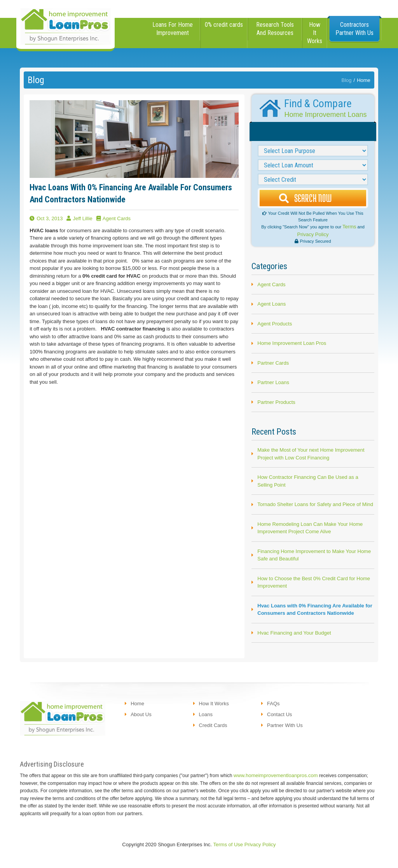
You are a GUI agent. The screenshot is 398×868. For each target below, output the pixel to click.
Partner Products (276, 402)
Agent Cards (271, 284)
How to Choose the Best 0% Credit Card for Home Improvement (314, 582)
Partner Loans (273, 382)
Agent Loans (271, 304)
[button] (173, 33)
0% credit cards (224, 25)
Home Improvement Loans (325, 115)
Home (364, 80)
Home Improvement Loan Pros (292, 343)
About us (141, 714)
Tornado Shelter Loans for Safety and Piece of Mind (315, 504)
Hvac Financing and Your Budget (294, 633)
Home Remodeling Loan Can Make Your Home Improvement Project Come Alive (310, 528)
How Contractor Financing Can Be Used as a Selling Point (308, 481)
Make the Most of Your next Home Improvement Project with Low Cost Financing (311, 454)
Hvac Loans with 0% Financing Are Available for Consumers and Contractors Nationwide (315, 610)
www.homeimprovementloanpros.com (276, 775)
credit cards (213, 725)
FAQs (273, 704)
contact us (279, 714)
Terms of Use (228, 845)
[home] (65, 26)
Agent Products (275, 324)
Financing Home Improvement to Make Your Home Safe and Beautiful (314, 555)
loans (206, 714)
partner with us (285, 725)
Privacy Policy (313, 234)
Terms (349, 227)
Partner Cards (273, 363)
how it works (315, 33)
